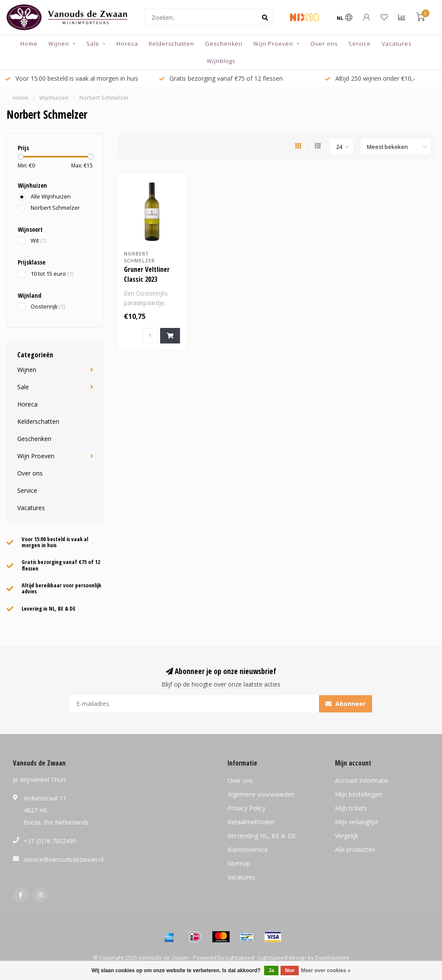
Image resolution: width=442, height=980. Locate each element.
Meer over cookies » (326, 971)
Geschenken (224, 44)
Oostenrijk (48, 307)
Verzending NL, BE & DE (262, 836)
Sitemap (239, 863)
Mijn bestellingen (358, 794)
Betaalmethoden (251, 822)
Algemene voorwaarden (261, 794)
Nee (290, 971)
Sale (93, 44)
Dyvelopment (332, 958)
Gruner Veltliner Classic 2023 (147, 274)
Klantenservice (248, 849)
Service (360, 44)
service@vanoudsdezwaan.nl (64, 859)
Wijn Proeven (273, 44)
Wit (38, 241)
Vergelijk (347, 836)
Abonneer (346, 704)
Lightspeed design (283, 958)
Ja (271, 971)
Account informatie (362, 780)
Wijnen (59, 44)
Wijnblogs (221, 61)
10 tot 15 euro (52, 274)
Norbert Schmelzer (55, 208)
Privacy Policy (246, 808)
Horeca (127, 44)
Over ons (324, 44)
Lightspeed (240, 958)
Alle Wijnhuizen (51, 197)
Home (29, 44)
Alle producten (355, 849)
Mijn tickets (351, 808)
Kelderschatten (172, 44)
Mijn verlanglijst (357, 822)
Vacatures (396, 44)
